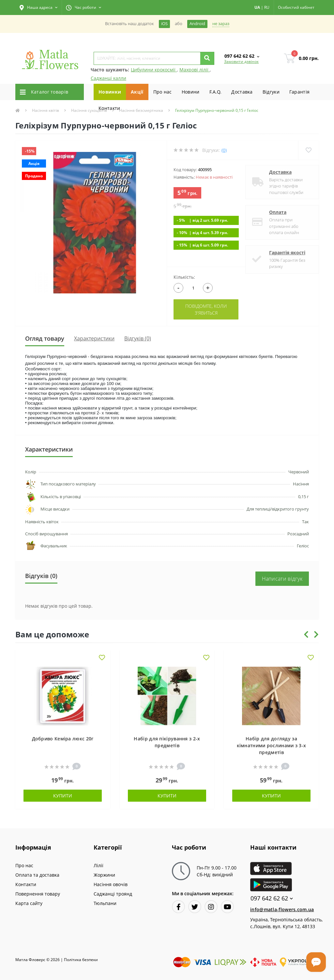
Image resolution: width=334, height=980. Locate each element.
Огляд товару (45, 338)
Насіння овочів (111, 884)
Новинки (110, 92)
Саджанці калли (108, 78)
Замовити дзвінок (241, 61)
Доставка (242, 92)
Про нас (163, 92)
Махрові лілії (195, 70)
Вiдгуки (271, 92)
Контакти (109, 108)
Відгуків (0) (138, 338)
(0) (224, 150)
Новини (191, 92)
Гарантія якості (287, 252)
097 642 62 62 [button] (272, 898)
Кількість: (184, 277)
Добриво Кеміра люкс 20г (63, 739)
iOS (164, 24)
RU (267, 7)
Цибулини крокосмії (154, 70)
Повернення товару (38, 894)
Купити (63, 796)
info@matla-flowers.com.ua (282, 909)
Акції (137, 92)
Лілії (99, 865)
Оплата (278, 212)
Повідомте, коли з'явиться (206, 309)
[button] (38, 7)
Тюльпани (105, 903)
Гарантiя (299, 92)
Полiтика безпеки (81, 960)
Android (197, 24)
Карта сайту (29, 903)
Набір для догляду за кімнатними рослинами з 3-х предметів (272, 745)
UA (257, 7)
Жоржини (104, 875)
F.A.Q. (216, 92)
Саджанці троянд (113, 894)
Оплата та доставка (37, 875)
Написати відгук (282, 579)
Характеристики (94, 338)
